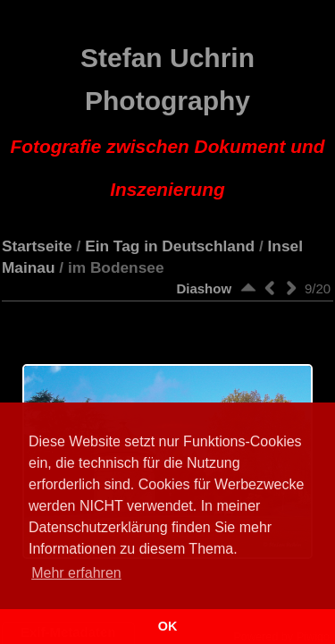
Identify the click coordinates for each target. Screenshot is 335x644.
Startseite (37, 246)
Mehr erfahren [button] (76, 573)
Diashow (204, 288)
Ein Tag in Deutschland (170, 246)
